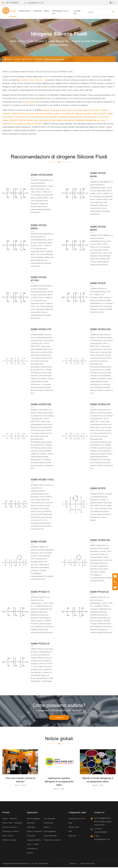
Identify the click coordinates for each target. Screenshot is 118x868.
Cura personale (49, 819)
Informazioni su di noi (60, 12)
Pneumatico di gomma (52, 841)
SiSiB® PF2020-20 (99, 592)
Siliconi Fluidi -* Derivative (32, 59)
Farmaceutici (48, 824)
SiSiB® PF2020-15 (40, 592)
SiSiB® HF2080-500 (100, 540)
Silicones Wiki (74, 828)
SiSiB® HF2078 (98, 488)
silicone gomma (29, 102)
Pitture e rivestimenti (35, 832)
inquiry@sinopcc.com (36, 3)
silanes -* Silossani (10, 819)
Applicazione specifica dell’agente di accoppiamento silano (59, 782)
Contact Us (99, 813)
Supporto (38, 11)
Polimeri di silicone (9, 841)
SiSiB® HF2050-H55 (41, 404)
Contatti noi (77, 12)
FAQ (70, 832)
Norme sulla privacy (88, 864)
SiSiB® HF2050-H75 (100, 404)
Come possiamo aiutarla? (59, 706)
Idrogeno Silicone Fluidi (54, 59)
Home (10, 59)
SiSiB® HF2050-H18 (41, 329)
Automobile (31, 828)
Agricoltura (31, 824)
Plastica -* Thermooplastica (50, 830)
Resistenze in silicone (11, 832)
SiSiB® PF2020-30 (40, 644)
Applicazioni (25, 11)
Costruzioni (31, 836)
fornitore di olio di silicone (32, 80)
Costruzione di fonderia (32, 851)
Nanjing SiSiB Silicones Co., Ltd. (23, 864)
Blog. (47, 11)
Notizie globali (59, 739)
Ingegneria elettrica (34, 841)
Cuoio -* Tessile (33, 845)
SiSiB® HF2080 (38, 542)
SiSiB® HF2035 (98, 283)
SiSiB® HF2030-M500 (42, 175)
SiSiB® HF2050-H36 (100, 329)
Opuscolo (72, 836)
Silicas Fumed (8, 836)
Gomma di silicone (9, 828)
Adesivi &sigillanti (33, 819)
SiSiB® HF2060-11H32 (42, 480)
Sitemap (73, 864)
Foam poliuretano (50, 836)
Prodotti (13, 11)
